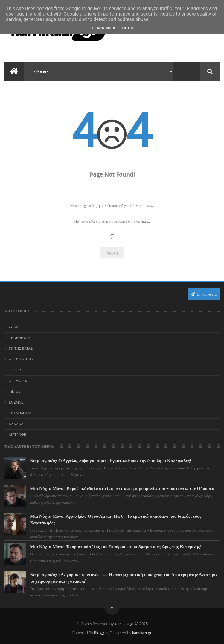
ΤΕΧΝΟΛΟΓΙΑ (20, 413)
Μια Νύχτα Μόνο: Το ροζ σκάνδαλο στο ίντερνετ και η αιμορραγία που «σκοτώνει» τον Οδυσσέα (122, 488)
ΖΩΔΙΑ (14, 327)
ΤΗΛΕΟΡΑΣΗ (19, 338)
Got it (128, 28)
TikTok (14, 392)
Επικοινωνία (204, 294)
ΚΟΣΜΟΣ (16, 402)
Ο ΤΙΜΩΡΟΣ (18, 381)
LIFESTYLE (17, 370)
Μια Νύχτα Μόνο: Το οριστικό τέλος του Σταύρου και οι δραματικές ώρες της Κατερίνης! (116, 547)
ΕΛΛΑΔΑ (16, 424)
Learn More (104, 28)
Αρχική (112, 252)
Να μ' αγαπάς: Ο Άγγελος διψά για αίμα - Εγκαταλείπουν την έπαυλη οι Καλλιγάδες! (111, 461)
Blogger (101, 633)
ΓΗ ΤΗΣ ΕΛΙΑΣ (21, 348)
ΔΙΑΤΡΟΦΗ (17, 435)
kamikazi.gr (124, 624)
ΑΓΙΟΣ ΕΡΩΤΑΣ (21, 359)
